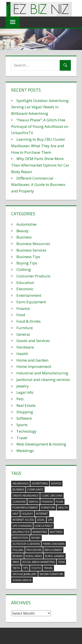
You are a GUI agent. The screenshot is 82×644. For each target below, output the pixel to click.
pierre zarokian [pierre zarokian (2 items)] (54, 544)
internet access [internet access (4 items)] (23, 520)
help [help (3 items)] (16, 514)
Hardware (25, 347)
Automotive (26, 224)
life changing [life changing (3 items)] (22, 526)
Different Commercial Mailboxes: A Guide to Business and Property (38, 185)
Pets (20, 399)
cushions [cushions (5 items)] (19, 502)
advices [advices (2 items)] (56, 483)
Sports (22, 425)
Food (21, 315)
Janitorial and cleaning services (43, 380)
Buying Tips (27, 263)
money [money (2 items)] (36, 538)
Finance (23, 308)
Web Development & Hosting (41, 444)
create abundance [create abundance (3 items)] (25, 496)
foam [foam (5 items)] (59, 502)
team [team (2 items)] (61, 562)
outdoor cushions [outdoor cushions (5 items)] (26, 544)
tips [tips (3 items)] (26, 568)
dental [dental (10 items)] (34, 502)
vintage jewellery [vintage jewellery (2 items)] (24, 574)
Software (24, 418)
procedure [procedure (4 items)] (34, 550)
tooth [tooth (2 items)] (36, 568)
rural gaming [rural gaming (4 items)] (55, 556)
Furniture (25, 328)
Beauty (23, 231)
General (23, 334)
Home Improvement (34, 366)
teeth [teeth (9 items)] (16, 568)
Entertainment (29, 295)
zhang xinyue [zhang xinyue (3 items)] (22, 580)
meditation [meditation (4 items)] (20, 538)
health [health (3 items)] (63, 508)
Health (22, 354)
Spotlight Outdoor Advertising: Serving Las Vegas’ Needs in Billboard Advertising (40, 107)
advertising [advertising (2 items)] (40, 483)
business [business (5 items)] (18, 490)
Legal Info (25, 392)
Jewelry (23, 386)
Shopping (25, 412)
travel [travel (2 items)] (48, 568)
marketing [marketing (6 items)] (40, 532)
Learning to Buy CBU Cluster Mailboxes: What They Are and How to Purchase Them (38, 146)
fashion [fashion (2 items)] (47, 502)
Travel (22, 438)
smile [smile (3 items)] (16, 562)
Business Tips (28, 257)
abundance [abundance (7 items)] (21, 483)
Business (24, 237)
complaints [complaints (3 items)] (35, 490)
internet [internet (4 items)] (42, 514)
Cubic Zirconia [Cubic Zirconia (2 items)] (52, 496)
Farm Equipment (31, 302)
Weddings (25, 451)
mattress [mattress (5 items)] (56, 532)
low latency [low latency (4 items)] (44, 526)
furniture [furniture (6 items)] (48, 508)
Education (25, 283)
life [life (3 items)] (50, 520)
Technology (26, 431)
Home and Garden (32, 360)
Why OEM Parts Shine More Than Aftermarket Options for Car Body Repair (40, 165)
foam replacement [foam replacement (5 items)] (25, 508)
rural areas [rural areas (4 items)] (34, 556)
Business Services (31, 250)
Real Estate (26, 405)
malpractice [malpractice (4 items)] (21, 532)
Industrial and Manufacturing (42, 373)
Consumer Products (33, 276)
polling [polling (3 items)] (18, 550)
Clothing (24, 269)
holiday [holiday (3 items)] (27, 514)
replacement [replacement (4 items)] (53, 550)
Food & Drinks (29, 321)
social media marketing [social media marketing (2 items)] (39, 562)
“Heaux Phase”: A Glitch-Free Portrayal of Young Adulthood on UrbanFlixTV (40, 126)
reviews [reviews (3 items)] (17, 556)
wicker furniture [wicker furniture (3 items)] (51, 574)
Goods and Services (33, 341)
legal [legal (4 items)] (41, 520)
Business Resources (33, 244)
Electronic (25, 289)
